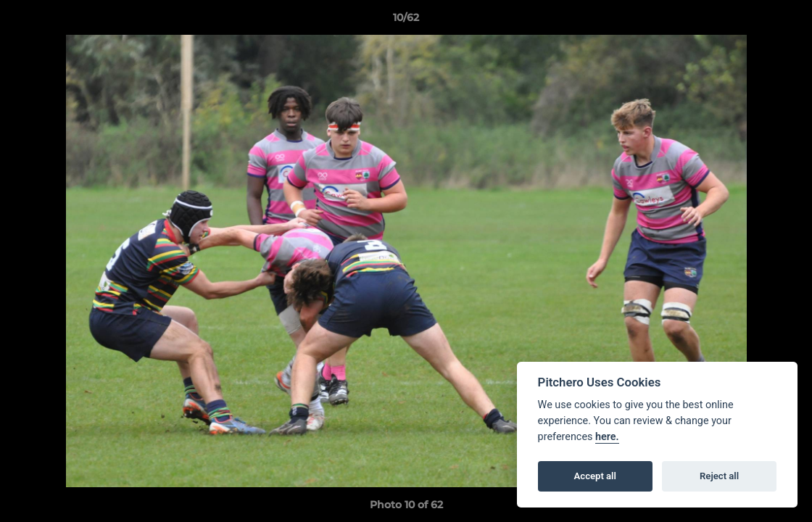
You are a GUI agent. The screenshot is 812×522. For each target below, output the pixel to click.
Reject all (719, 476)
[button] (786, 21)
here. (607, 437)
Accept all (595, 476)
